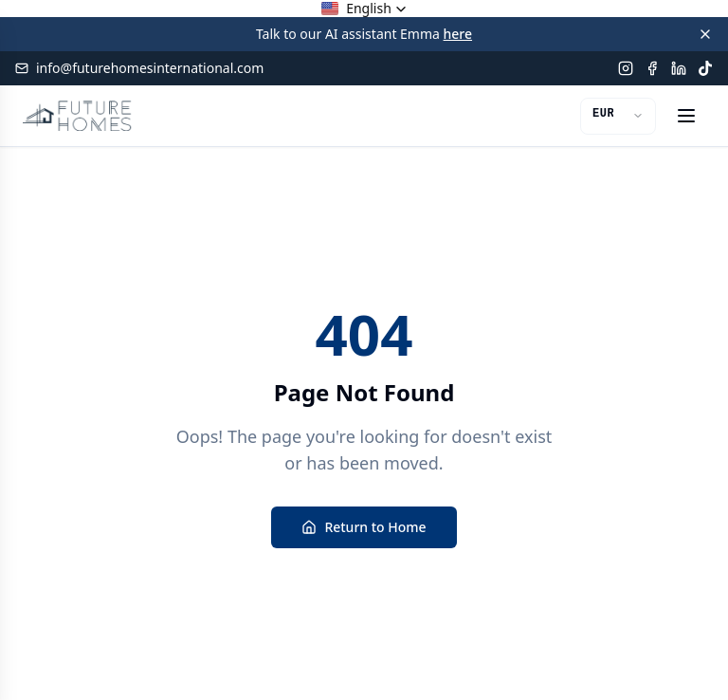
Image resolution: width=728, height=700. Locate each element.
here (458, 34)
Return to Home (364, 527)
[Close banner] (705, 34)
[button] (364, 9)
